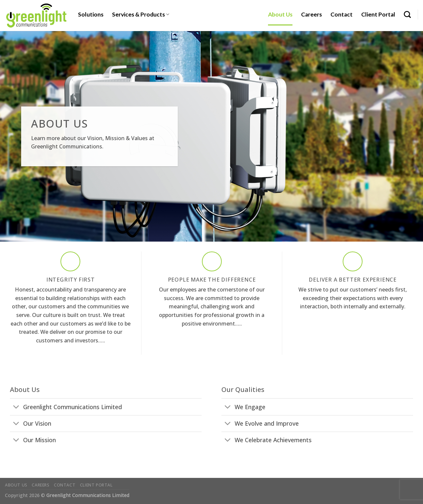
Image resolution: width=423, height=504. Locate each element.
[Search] (407, 14)
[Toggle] (16, 407)
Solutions (91, 14)
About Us (280, 14)
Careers (311, 14)
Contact (342, 14)
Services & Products (141, 14)
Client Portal (378, 14)
